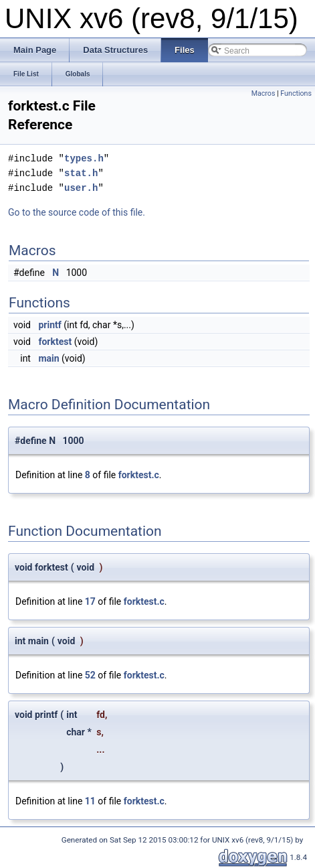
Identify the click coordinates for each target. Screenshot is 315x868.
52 (90, 675)
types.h (84, 158)
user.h (81, 188)
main (48, 358)
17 (90, 601)
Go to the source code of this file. (77, 212)
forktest (55, 342)
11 (90, 801)
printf (49, 325)
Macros (264, 93)
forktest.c (139, 475)
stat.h (81, 173)
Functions (296, 93)
